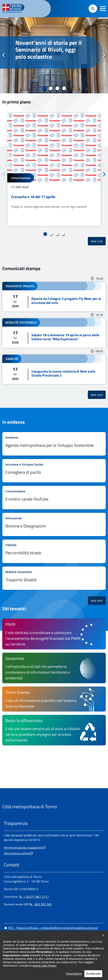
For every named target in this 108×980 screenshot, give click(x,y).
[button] (103, 9)
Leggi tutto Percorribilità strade (54, 551)
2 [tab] (51, 88)
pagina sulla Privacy (44, 975)
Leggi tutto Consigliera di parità (54, 471)
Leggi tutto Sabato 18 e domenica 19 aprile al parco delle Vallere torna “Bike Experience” (54, 333)
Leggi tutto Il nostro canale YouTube (54, 498)
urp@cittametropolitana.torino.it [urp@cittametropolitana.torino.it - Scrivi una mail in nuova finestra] (27, 935)
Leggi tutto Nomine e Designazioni (54, 525)
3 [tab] (57, 88)
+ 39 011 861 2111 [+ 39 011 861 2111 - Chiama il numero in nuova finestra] (34, 897)
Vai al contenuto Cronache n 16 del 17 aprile (54, 170)
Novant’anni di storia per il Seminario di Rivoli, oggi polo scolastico (49, 50)
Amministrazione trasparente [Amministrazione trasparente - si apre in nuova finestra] (23, 847)
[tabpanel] (54, 55)
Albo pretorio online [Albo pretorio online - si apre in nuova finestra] (17, 853)
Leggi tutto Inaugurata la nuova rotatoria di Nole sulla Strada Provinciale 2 (54, 369)
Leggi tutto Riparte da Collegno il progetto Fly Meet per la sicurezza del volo (54, 297)
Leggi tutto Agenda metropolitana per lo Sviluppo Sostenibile (54, 444)
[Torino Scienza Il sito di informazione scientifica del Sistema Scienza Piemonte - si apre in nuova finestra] (54, 699)
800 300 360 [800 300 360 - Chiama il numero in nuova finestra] (41, 904)
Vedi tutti (98, 241)
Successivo (104, 55)
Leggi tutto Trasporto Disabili (54, 578)
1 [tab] (44, 88)
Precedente (4, 55)
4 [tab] (64, 88)
